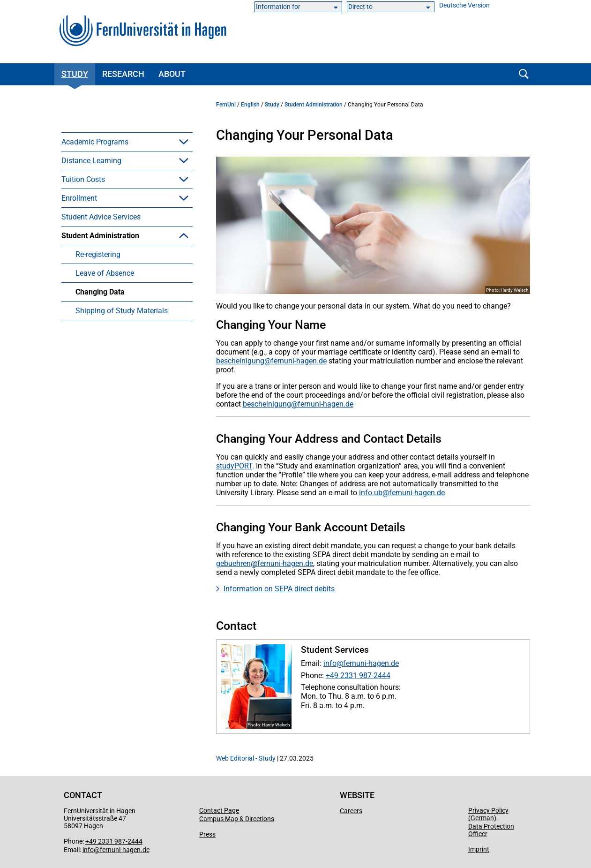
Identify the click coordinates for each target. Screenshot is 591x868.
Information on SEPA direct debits (279, 589)
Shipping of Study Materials (122, 311)
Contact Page (219, 810)
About (172, 74)
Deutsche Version (464, 5)
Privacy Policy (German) (488, 814)
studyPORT (234, 466)
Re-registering (98, 254)
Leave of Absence (105, 273)
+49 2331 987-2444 (358, 676)
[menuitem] (127, 142)
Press (207, 834)
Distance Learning (91, 161)
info (330, 663)
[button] (184, 142)
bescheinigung (240, 361)
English (250, 105)
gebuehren (233, 563)
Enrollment (79, 198)
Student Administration (100, 236)
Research (123, 74)
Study (75, 74)
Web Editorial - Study (246, 758)
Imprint (479, 849)
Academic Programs (95, 142)
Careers (351, 811)
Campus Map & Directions (237, 819)
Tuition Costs (83, 179)
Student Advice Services (101, 217)
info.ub (371, 493)
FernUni (226, 105)
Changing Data (100, 292)
